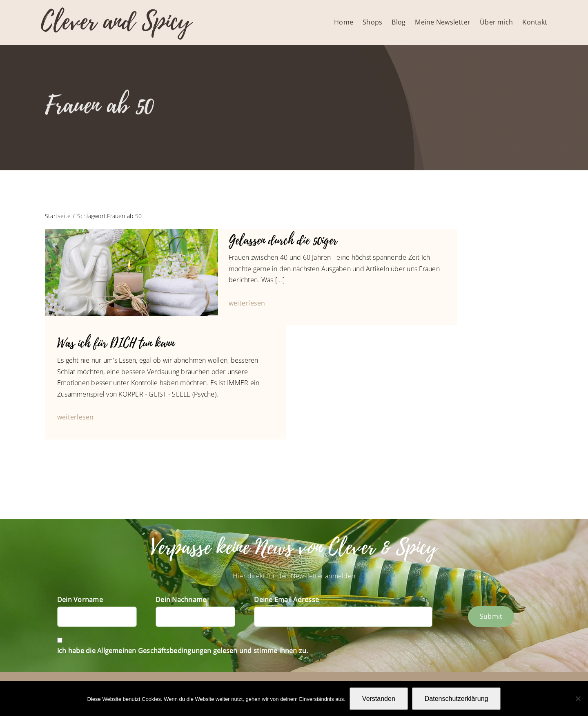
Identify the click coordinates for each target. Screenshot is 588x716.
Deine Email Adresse (286, 600)
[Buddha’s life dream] (131, 232)
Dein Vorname (80, 600)
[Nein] (578, 698)
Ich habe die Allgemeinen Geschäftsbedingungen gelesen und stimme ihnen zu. (183, 651)
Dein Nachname (181, 600)
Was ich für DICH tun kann (116, 343)
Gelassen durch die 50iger (283, 240)
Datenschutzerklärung (457, 699)
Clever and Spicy (116, 21)
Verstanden (379, 699)
